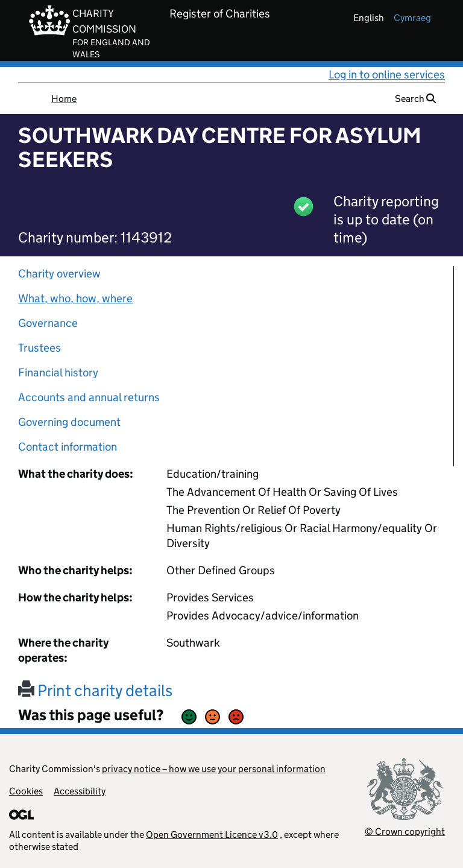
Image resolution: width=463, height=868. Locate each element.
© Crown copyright (405, 832)
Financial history (58, 372)
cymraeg (412, 18)
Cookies (26, 791)
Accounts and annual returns (89, 397)
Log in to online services (387, 74)
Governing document (69, 422)
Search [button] (415, 99)
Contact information (68, 447)
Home (64, 99)
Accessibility (80, 791)
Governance (48, 323)
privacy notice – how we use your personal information (214, 769)
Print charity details (95, 690)
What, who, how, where (75, 298)
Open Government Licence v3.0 (212, 835)
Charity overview (59, 274)
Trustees (39, 348)
